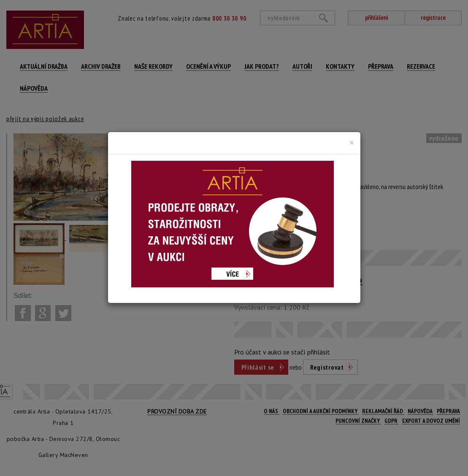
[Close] (352, 143)
